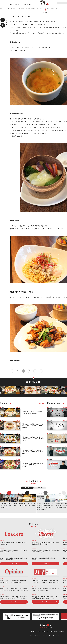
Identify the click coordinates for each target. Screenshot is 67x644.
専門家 (17, 4)
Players (50, 446)
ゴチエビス (46, 12)
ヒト (2, 4)
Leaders (50, 407)
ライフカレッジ (59, 493)
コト (6, 4)
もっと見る (14, 564)
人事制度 (50, 433)
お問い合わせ (54, 632)
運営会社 (33, 632)
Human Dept (41, 493)
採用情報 (61, 632)
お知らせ (11, 4)
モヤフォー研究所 (26, 4)
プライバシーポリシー (43, 632)
